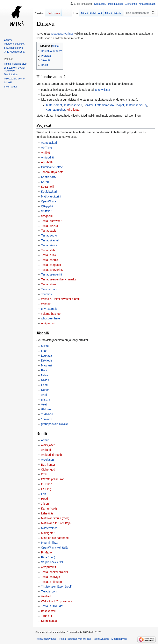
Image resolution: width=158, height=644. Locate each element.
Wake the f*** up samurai (57, 601)
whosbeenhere (50, 318)
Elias (44, 351)
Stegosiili (47, 216)
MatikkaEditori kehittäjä (56, 523)
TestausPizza (49, 226)
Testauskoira (49, 245)
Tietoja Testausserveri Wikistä (75, 639)
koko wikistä (102, 90)
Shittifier (46, 211)
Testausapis (49, 231)
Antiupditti (47, 157)
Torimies (46, 294)
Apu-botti (47, 162)
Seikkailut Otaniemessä (99, 105)
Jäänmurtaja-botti (52, 172)
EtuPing (46, 489)
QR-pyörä (47, 206)
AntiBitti (46, 450)
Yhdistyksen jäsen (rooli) (57, 587)
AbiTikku (46, 148)
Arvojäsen (47, 460)
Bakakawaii (48, 611)
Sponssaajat (49, 621)
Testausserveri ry (136, 105)
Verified (46, 596)
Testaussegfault (51, 265)
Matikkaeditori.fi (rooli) (55, 518)
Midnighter (48, 533)
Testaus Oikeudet (52, 606)
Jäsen (45, 504)
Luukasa (46, 356)
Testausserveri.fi (51, 274)
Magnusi (46, 365)
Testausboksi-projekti (54, 572)
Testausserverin (60, 34)
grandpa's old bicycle (54, 424)
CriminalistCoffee (52, 167)
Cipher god (48, 470)
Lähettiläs (47, 513)
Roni (44, 370)
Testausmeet (54, 105)
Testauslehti (49, 250)
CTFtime (46, 484)
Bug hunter (48, 465)
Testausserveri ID (52, 270)
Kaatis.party (49, 177)
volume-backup (51, 314)
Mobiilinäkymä (119, 639)
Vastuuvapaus (101, 639)
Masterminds (49, 528)
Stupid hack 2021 (52, 562)
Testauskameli (50, 240)
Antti (44, 395)
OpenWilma (48, 201)
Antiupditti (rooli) (51, 455)
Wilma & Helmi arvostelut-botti (60, 299)
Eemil (45, 385)
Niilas (44, 375)
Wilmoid (46, 304)
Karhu (45, 182)
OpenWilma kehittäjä (54, 548)
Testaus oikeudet (52, 582)
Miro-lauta (73, 110)
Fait (43, 494)
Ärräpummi (48, 323)
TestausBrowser (51, 221)
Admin (45, 440)
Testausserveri (73, 105)
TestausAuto (49, 235)
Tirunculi (46, 616)
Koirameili (47, 187)
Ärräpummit (48, 567)
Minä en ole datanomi (55, 538)
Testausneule (49, 260)
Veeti (44, 404)
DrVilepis (47, 360)
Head (44, 499)
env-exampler (50, 309)
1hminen (46, 419)
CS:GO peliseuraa (53, 479)
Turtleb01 (47, 414)
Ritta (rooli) (48, 557)
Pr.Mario (46, 552)
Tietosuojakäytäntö (46, 639)
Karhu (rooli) (49, 509)
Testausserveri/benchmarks (58, 279)
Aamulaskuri (49, 143)
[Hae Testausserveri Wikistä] (141, 13)
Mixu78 (46, 400)
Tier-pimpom (49, 289)
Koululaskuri (49, 192)
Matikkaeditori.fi (51, 196)
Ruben (45, 390)
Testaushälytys (50, 577)
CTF (44, 474)
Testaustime (49, 284)
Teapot (120, 105)
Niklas (45, 380)
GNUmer (47, 409)
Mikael (45, 346)
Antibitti (46, 153)
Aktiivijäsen (48, 445)
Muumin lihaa (49, 543)
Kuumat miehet (55, 110)
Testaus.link (48, 255)
